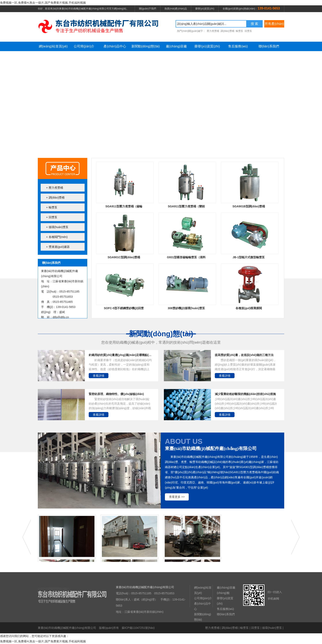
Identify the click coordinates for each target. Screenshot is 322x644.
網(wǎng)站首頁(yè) (53, 46)
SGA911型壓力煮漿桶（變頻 (186, 206)
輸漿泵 (244, 628)
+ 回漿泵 (52, 217)
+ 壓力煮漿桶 (55, 188)
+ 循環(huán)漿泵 (57, 227)
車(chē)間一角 (192, 541)
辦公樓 (130, 541)
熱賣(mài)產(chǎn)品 (176, 9)
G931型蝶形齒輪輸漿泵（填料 (186, 257)
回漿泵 (255, 628)
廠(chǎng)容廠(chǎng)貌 (176, 48)
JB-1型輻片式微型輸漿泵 (249, 257)
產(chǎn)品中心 (115, 46)
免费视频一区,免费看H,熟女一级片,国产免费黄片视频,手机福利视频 (43, 3)
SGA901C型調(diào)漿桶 (124, 257)
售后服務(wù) (238, 46)
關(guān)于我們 (148, 9)
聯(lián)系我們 (269, 46)
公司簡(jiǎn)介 (84, 46)
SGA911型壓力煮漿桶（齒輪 (124, 206)
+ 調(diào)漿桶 (55, 197)
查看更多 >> (177, 497)
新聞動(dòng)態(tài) (146, 46)
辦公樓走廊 (67, 541)
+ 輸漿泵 (52, 207)
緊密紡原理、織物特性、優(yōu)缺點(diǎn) (116, 394)
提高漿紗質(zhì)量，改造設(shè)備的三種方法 (244, 355)
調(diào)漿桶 (230, 628)
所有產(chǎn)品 (274, 25)
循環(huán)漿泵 (272, 628)
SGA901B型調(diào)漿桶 (249, 206)
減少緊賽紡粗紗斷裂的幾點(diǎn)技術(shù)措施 (245, 394)
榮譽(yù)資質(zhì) (205, 9)
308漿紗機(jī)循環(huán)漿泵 (186, 308)
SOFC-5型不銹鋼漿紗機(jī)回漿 (124, 308)
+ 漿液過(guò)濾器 (58, 247)
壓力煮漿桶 (212, 628)
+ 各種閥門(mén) (57, 237)
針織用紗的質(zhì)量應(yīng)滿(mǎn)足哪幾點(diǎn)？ (120, 355)
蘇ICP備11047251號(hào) (138, 628)
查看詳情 (99, 376)
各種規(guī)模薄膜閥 (249, 308)
